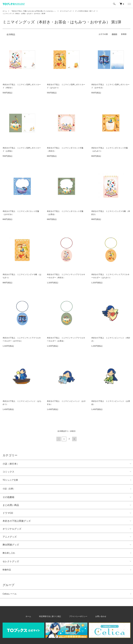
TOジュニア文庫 (11, 480)
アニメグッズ (10, 538)
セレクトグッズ (11, 563)
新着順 (124, 34)
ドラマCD (8, 514)
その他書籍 (8, 498)
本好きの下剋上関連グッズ (17, 522)
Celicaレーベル (11, 596)
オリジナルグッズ (71, 11)
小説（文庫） (10, 489)
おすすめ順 (103, 34)
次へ (74, 439)
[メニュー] (129, 4)
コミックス (8, 471)
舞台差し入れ (10, 554)
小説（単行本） (11, 464)
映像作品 (7, 571)
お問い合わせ (95, 619)
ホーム (5, 11)
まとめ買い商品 (11, 506)
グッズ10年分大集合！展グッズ (92, 11)
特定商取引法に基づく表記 (53, 619)
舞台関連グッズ (11, 546)
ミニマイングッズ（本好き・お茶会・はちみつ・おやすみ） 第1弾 (26, 14)
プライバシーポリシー (77, 619)
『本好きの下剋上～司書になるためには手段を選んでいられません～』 (36, 11)
